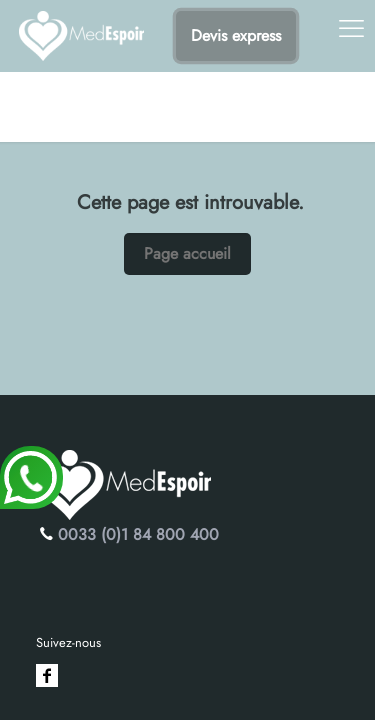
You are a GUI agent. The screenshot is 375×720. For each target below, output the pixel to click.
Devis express (236, 35)
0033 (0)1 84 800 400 (138, 534)
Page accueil (187, 253)
